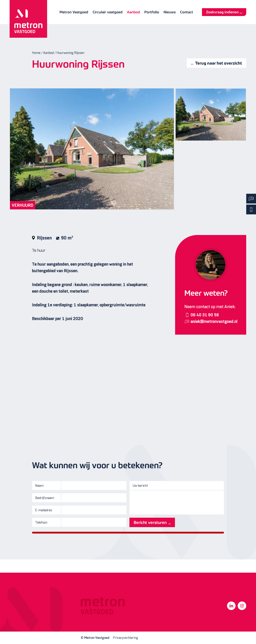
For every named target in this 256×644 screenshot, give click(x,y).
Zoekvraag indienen (222, 12)
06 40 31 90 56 (205, 315)
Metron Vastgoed (74, 12)
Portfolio (152, 12)
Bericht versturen (150, 522)
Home (36, 53)
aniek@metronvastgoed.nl (214, 322)
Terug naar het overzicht (218, 63)
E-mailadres (44, 510)
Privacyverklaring (125, 638)
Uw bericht (140, 486)
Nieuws (170, 12)
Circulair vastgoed (108, 12)
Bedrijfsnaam (45, 498)
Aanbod (133, 12)
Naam (39, 486)
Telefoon (41, 522)
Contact (187, 12)
